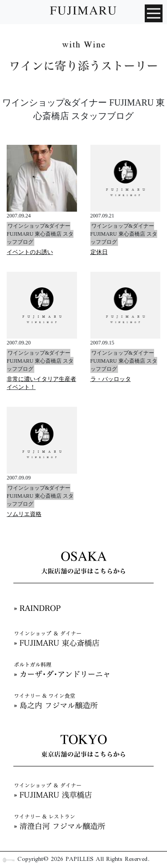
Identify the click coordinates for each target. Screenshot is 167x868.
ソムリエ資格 (24, 514)
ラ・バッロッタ (111, 379)
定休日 (99, 252)
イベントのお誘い (30, 252)
